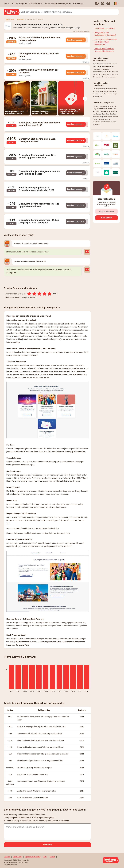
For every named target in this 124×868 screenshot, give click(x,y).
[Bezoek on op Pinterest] (108, 4)
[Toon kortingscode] (76, 40)
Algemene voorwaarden (33, 857)
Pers (45, 857)
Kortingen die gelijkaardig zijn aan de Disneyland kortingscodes (105, 42)
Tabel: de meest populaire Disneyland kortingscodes (104, 50)
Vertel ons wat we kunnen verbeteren (25, 827)
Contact (52, 857)
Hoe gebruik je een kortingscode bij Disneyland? (105, 34)
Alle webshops (36, 3)
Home (6, 3)
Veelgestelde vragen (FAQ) (105, 28)
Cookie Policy (17, 857)
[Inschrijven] (107, 218)
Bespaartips (78, 3)
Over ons (7, 857)
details (86, 62)
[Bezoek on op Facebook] (97, 4)
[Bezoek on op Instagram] (103, 4)
